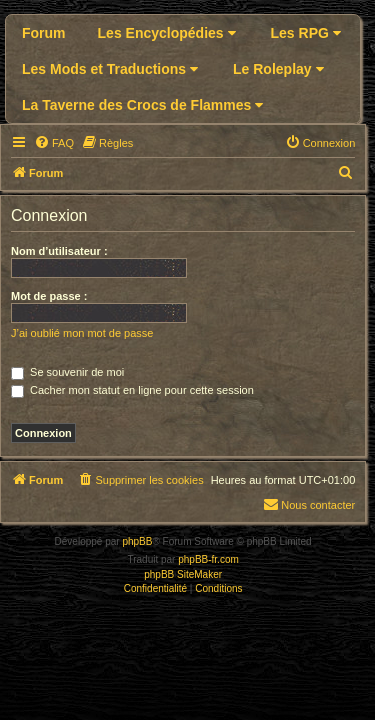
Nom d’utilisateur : (59, 251)
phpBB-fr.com (208, 559)
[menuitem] (54, 143)
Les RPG (306, 33)
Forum (44, 33)
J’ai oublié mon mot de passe (82, 333)
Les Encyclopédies (167, 33)
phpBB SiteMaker (183, 574)
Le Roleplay (278, 69)
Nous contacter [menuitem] (309, 504)
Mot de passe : (49, 296)
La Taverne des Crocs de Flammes (142, 105)
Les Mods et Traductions (110, 69)
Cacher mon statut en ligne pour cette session (132, 390)
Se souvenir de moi (67, 372)
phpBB (137, 541)
